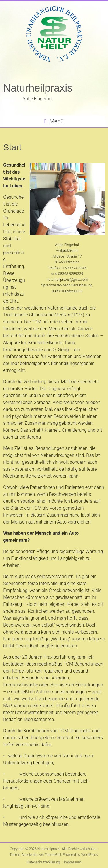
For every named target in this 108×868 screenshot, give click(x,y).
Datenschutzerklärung (43, 862)
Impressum (73, 862)
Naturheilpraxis (38, 88)
